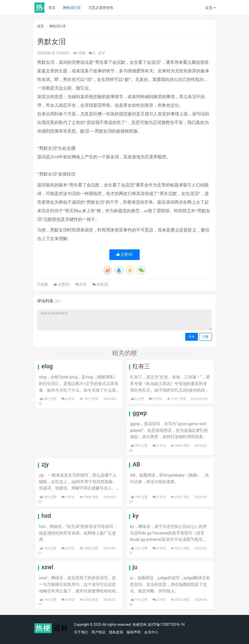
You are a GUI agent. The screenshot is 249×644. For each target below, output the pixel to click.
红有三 (141, 366)
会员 (210, 8)
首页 (52, 8)
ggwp (140, 413)
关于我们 (81, 632)
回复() (100, 284)
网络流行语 (72, 8)
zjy (45, 465)
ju (135, 567)
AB (136, 465)
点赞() (125, 254)
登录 (192, 337)
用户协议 (98, 632)
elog (47, 366)
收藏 (44, 284)
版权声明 (134, 632)
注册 (205, 337)
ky (136, 516)
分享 (81, 284)
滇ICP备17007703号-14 (166, 625)
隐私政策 (116, 632)
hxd (46, 516)
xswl (47, 567)
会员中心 (151, 632)
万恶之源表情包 (101, 8)
